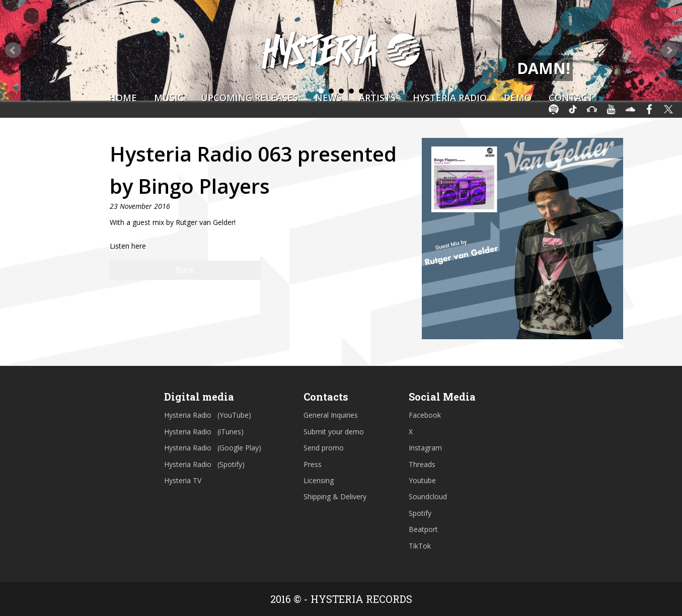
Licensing (319, 480)
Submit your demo (334, 432)
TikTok (420, 546)
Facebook (425, 415)
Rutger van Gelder (205, 222)
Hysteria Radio (450, 98)
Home (123, 98)
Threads (422, 464)
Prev (13, 50)
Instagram (425, 448)
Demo (518, 98)
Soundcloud (428, 496)
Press (313, 464)
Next (669, 50)
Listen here (128, 246)
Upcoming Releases (249, 98)
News (328, 98)
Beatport (423, 529)
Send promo (324, 448)
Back (185, 270)
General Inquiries (331, 415)
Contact (571, 98)
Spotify (420, 513)
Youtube (422, 480)
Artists (377, 98)
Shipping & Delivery (335, 496)
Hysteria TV (183, 480)
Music (169, 98)
